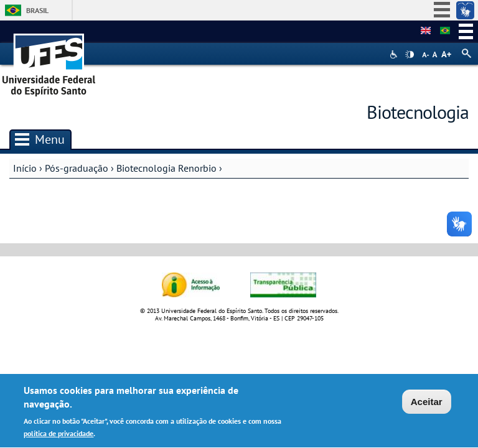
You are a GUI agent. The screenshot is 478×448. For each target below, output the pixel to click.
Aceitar (427, 404)
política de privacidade (59, 435)
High (410, 55)
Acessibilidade (395, 54)
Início (25, 168)
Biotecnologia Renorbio (166, 168)
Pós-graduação (77, 168)
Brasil (37, 10)
